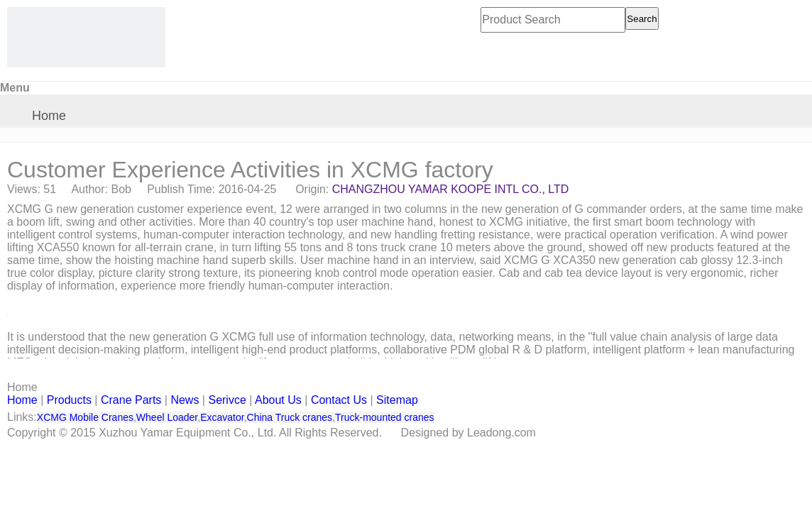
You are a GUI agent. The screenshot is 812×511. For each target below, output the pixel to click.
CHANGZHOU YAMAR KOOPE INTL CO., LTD (451, 189)
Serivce (227, 400)
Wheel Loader (167, 417)
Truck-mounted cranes (385, 417)
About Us (278, 400)
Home (49, 116)
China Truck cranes (290, 417)
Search (642, 19)
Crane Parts (131, 400)
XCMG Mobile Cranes (85, 417)
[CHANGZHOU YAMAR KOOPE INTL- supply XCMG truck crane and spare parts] (86, 37)
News (185, 400)
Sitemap (397, 400)
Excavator (222, 417)
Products (69, 400)
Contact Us (339, 400)
